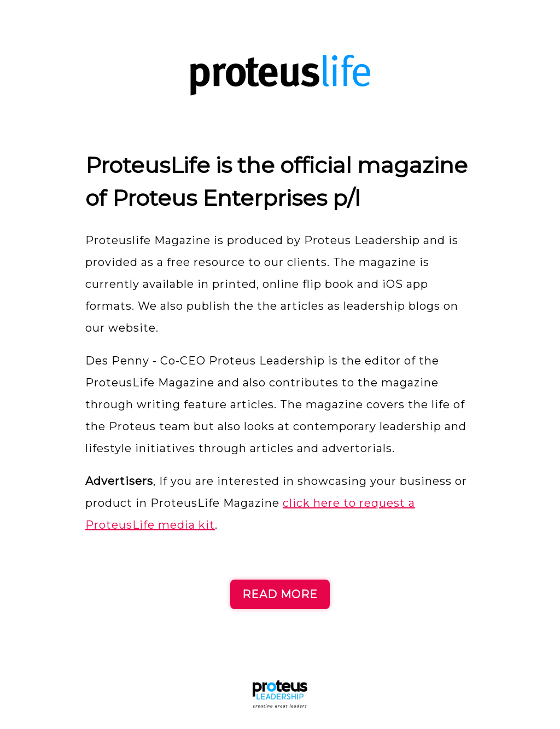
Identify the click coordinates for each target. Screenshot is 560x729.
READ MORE (280, 594)
